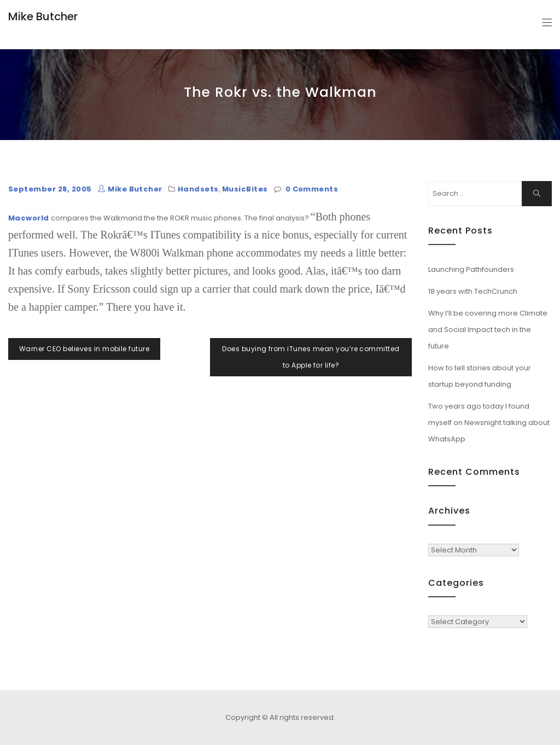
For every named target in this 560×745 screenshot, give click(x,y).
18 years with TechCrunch (473, 291)
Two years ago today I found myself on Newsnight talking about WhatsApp (489, 423)
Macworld (29, 218)
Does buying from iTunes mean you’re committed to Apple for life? (311, 357)
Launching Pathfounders (471, 269)
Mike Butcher (43, 16)
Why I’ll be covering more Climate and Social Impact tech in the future (488, 330)
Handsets (198, 189)
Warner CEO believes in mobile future (84, 349)
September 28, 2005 (50, 189)
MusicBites (245, 189)
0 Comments (312, 189)
